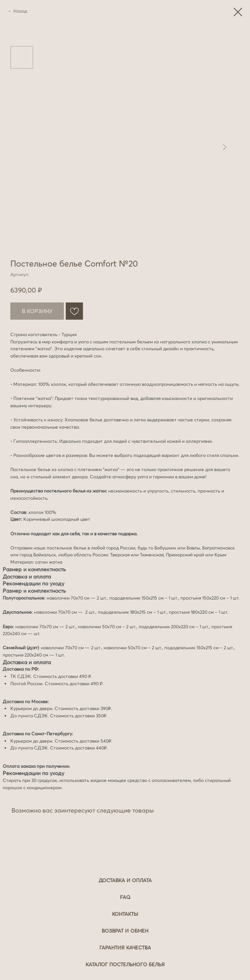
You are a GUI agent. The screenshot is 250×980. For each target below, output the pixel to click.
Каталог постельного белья (125, 964)
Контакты (125, 914)
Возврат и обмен (125, 931)
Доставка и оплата (125, 880)
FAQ (125, 897)
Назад (20, 11)
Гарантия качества (125, 947)
